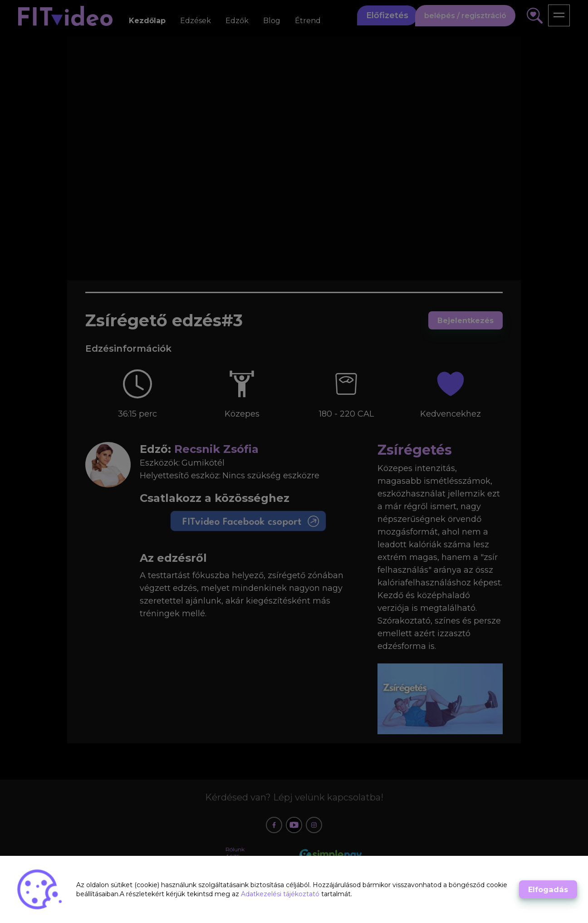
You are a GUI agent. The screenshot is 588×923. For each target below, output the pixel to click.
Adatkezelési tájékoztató (281, 894)
